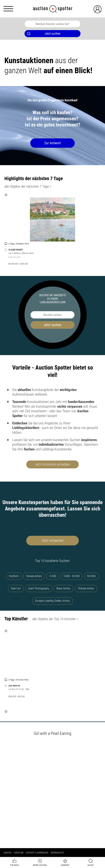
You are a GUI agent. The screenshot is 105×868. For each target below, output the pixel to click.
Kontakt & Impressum (37, 853)
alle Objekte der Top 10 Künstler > (55, 619)
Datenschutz (57, 853)
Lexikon (7, 853)
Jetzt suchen (52, 325)
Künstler (19, 853)
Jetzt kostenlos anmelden (52, 464)
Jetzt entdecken (52, 540)
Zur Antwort (52, 143)
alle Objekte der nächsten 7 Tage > (28, 186)
